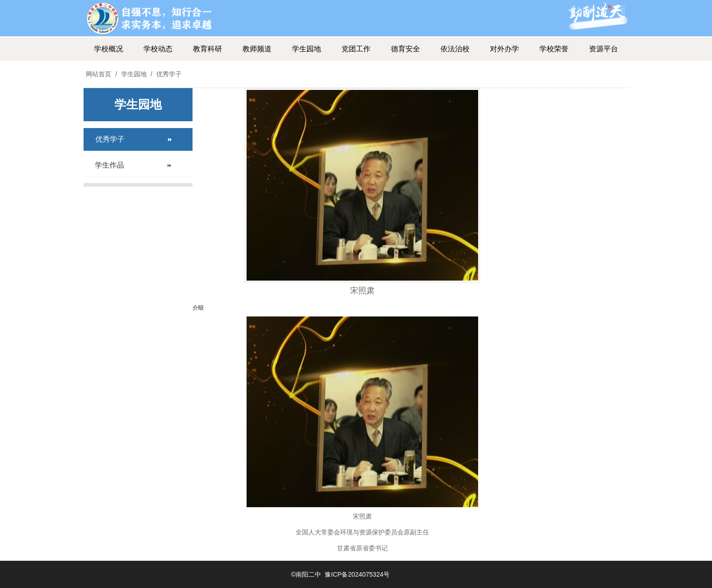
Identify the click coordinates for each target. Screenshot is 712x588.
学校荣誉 (554, 49)
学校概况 (109, 49)
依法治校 (455, 49)
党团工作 (356, 49)
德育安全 (405, 49)
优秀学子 (168, 74)
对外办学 (504, 49)
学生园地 (307, 49)
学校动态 (158, 49)
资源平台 (603, 49)
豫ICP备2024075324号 (357, 574)
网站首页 (99, 74)
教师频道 (257, 49)
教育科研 (208, 49)
